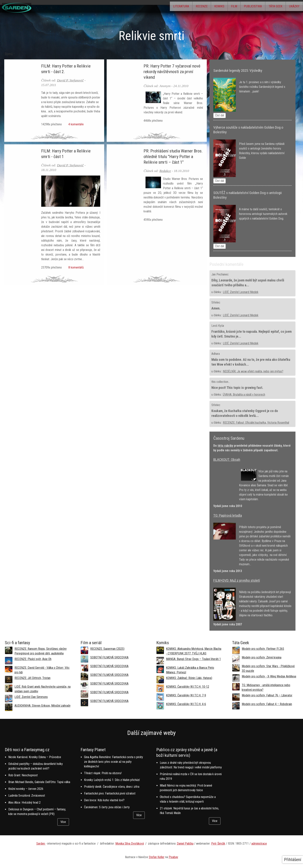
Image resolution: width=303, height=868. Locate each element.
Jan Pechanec (220, 274)
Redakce (165, 171)
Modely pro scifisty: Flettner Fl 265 (263, 649)
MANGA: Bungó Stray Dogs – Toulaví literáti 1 (193, 659)
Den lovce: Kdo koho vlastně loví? (104, 800)
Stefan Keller (157, 857)
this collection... (221, 382)
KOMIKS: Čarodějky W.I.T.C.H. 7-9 (186, 695)
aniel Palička (186, 844)
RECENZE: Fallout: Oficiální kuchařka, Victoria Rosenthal (256, 423)
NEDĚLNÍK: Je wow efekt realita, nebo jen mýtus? (253, 371)
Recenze (183, 7)
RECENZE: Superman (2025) (107, 649)
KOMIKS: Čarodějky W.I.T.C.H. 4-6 (186, 704)
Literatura (159, 7)
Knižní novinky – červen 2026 (26, 789)
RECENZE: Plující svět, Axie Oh (33, 659)
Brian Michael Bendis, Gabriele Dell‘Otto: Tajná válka (39, 782)
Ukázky (293, 7)
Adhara (216, 354)
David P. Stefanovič (70, 80)
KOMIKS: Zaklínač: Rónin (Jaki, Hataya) (189, 678)
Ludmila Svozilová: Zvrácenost (27, 796)
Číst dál (220, 115)
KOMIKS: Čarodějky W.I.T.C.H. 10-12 (188, 687)
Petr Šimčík (218, 844)
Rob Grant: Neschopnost (23, 775)
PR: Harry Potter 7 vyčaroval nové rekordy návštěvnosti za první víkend (172, 72)
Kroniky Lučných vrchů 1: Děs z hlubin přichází (112, 780)
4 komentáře (75, 124)
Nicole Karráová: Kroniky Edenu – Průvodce (35, 757)
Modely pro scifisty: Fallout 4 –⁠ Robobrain (267, 704)
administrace (259, 844)
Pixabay (173, 857)
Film (222, 7)
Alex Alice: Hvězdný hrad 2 (24, 803)
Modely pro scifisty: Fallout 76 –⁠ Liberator (267, 695)
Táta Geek (270, 7)
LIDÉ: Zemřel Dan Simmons (31, 697)
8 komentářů (75, 267)
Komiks (204, 7)
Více (63, 822)
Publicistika (245, 7)
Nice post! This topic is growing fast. (237, 388)
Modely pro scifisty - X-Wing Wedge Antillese (269, 676)
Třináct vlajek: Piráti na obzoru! (103, 773)
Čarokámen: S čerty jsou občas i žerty (107, 807)
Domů (9, 54)
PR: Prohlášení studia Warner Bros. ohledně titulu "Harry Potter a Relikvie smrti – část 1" (173, 156)
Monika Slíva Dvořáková (130, 844)
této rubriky (225, 446)
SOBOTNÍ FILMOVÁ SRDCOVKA (109, 657)
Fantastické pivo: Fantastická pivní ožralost (110, 793)
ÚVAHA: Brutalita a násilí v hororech (244, 395)
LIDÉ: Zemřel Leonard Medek (241, 292)
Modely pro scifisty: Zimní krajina (262, 657)
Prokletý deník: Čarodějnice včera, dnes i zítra (112, 787)
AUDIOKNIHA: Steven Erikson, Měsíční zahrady (43, 706)
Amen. (216, 308)
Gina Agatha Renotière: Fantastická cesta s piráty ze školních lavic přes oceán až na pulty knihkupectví (114, 762)
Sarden (41, 844)
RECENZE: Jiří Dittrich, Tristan (32, 678)
